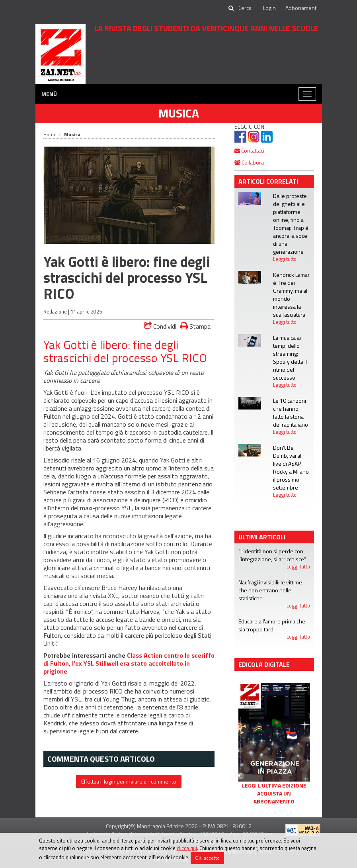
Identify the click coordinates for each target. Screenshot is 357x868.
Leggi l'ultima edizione (274, 786)
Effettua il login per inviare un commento (129, 781)
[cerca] (246, 8)
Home (50, 134)
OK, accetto (207, 858)
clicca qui (187, 848)
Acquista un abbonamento (274, 797)
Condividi (160, 326)
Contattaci (249, 150)
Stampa (195, 326)
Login (269, 8)
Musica (179, 113)
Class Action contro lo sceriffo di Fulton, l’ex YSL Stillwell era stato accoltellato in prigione (129, 663)
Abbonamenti (301, 8)
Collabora (249, 162)
